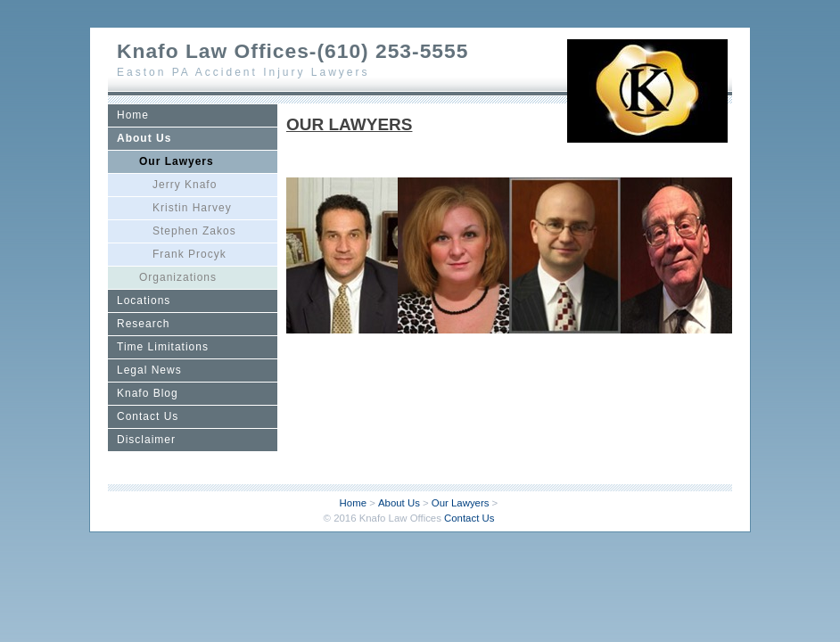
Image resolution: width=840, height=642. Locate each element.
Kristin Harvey (192, 208)
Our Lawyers (177, 161)
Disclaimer (146, 440)
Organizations (178, 277)
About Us (144, 138)
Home (133, 115)
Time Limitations (163, 347)
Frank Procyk (189, 254)
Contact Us (148, 416)
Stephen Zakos (194, 231)
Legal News (149, 370)
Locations (144, 300)
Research (143, 324)
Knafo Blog (148, 393)
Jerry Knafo (185, 185)
